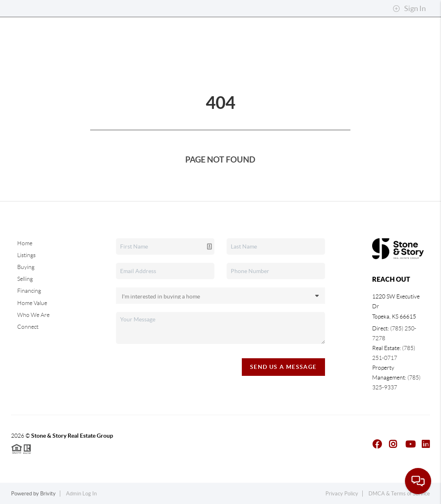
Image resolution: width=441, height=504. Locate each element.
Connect (28, 327)
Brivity (48, 494)
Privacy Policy (342, 494)
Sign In (409, 9)
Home (25, 243)
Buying (26, 267)
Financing (29, 291)
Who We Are (33, 315)
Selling (25, 279)
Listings (26, 255)
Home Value (32, 303)
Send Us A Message (283, 367)
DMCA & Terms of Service (399, 494)
